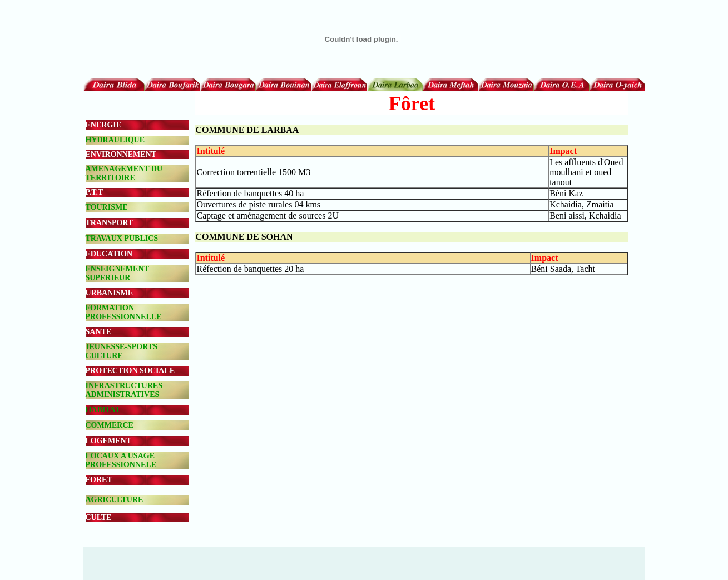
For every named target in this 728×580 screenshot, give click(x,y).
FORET (99, 480)
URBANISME (110, 293)
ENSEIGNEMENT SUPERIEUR (117, 273)
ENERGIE (104, 125)
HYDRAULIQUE (115, 140)
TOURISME (107, 207)
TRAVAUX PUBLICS (122, 238)
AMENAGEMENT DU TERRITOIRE (124, 173)
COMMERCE (110, 425)
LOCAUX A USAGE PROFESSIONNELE (121, 460)
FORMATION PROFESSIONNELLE (124, 312)
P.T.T (95, 192)
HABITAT (103, 410)
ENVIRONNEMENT (121, 154)
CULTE (99, 517)
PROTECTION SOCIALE (130, 371)
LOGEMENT (108, 441)
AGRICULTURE (115, 500)
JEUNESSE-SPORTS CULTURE (122, 351)
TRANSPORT (110, 223)
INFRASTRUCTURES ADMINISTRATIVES (124, 390)
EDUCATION (109, 254)
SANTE (99, 332)
